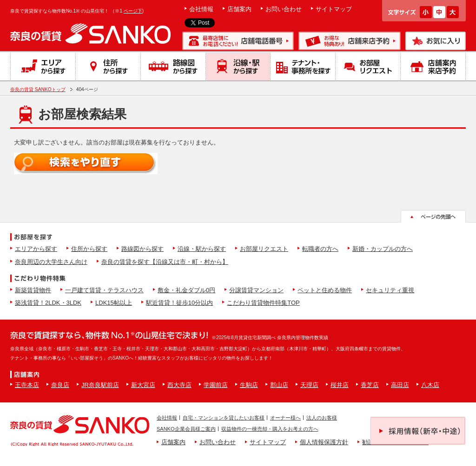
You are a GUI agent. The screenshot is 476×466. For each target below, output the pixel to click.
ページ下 (133, 11)
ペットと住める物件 (325, 290)
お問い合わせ (284, 9)
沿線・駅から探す (202, 249)
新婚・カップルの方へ (383, 249)
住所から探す (89, 249)
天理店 (309, 385)
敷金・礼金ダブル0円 (186, 290)
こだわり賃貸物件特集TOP (263, 303)
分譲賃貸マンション (256, 290)
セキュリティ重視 (390, 290)
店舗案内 (239, 9)
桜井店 (340, 385)
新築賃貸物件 (33, 290)
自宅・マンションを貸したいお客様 (224, 418)
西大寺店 (179, 385)
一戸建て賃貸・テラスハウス (104, 290)
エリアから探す (36, 249)
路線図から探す (142, 249)
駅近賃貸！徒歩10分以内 (179, 303)
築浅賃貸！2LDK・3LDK (48, 303)
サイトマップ (334, 9)
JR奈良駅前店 (100, 385)
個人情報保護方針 (324, 442)
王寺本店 (27, 385)
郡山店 (279, 385)
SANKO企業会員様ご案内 (186, 429)
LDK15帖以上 (114, 303)
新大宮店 (143, 385)
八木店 (430, 385)
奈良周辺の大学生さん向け (51, 262)
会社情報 (201, 9)
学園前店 (216, 385)
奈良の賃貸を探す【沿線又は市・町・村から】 (165, 262)
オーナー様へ (285, 418)
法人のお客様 (322, 418)
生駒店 (249, 385)
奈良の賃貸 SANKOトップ (38, 89)
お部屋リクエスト (264, 249)
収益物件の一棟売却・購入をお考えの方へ (270, 429)
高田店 (400, 385)
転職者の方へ (320, 249)
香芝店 (370, 385)
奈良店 (60, 385)
